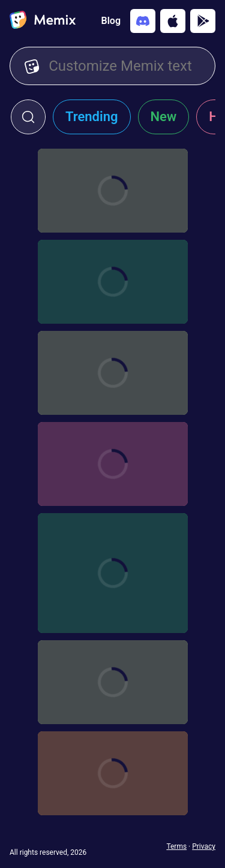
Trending (92, 117)
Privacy (204, 846)
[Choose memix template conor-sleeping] (113, 573)
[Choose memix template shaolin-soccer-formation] (113, 373)
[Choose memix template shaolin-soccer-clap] (113, 282)
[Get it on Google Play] (203, 21)
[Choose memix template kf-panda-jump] (113, 773)
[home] (43, 21)
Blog (111, 21)
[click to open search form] (28, 117)
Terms (176, 846)
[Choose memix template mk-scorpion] (113, 191)
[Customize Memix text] (124, 66)
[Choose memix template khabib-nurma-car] (113, 464)
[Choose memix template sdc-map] (113, 682)
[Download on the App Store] (173, 21)
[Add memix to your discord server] (143, 21)
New (164, 117)
